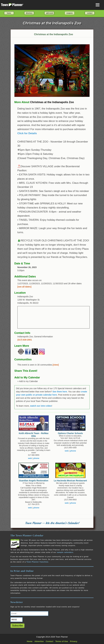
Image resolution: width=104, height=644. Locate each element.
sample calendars (65, 552)
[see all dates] (24, 287)
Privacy (74, 641)
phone (36, 458)
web (30, 458)
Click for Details (27, 133)
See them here (60, 392)
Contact (50, 641)
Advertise (39, 641)
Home (30, 641)
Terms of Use (62, 641)
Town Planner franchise (37, 562)
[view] (56, 365)
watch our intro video (41, 406)
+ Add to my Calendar (28, 381)
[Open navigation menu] (98, 5)
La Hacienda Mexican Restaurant (70, 481)
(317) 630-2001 (25, 340)
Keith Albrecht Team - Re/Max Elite (34, 435)
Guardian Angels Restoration (34, 481)
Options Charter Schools (70, 433)
